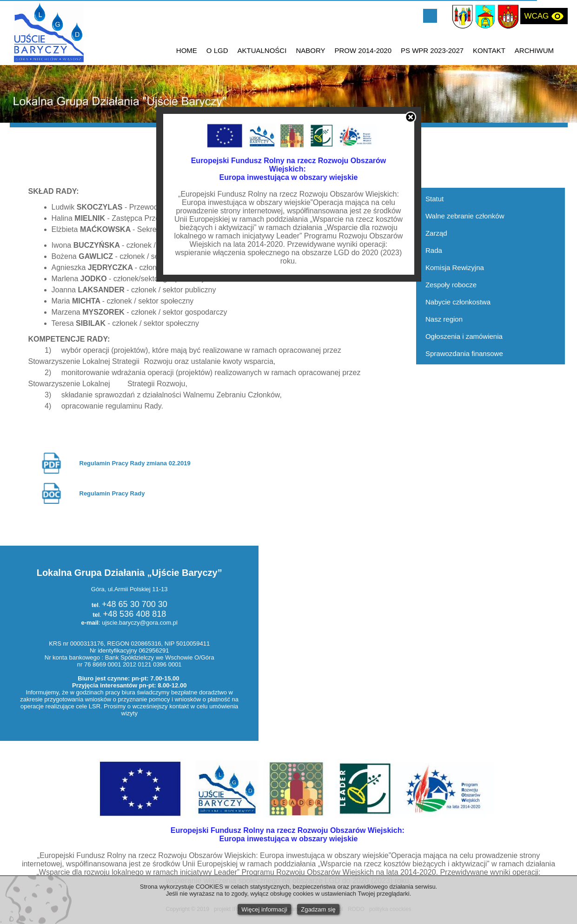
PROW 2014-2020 (363, 50)
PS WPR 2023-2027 (432, 50)
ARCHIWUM (534, 50)
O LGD (217, 50)
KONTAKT (489, 50)
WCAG (544, 16)
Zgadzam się (318, 909)
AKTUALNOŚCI (262, 50)
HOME (187, 50)
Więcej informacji (264, 909)
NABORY (310, 50)
